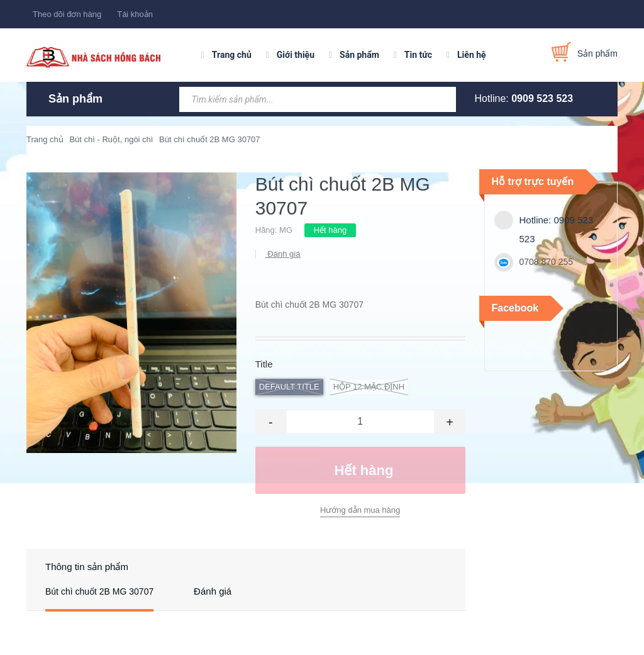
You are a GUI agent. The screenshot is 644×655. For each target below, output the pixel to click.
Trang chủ (232, 55)
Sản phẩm (359, 55)
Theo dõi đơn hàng (67, 14)
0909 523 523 (542, 98)
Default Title (289, 387)
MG (286, 230)
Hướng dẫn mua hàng (360, 510)
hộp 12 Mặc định (369, 387)
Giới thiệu (296, 55)
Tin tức (418, 55)
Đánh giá (283, 254)
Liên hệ (472, 55)
